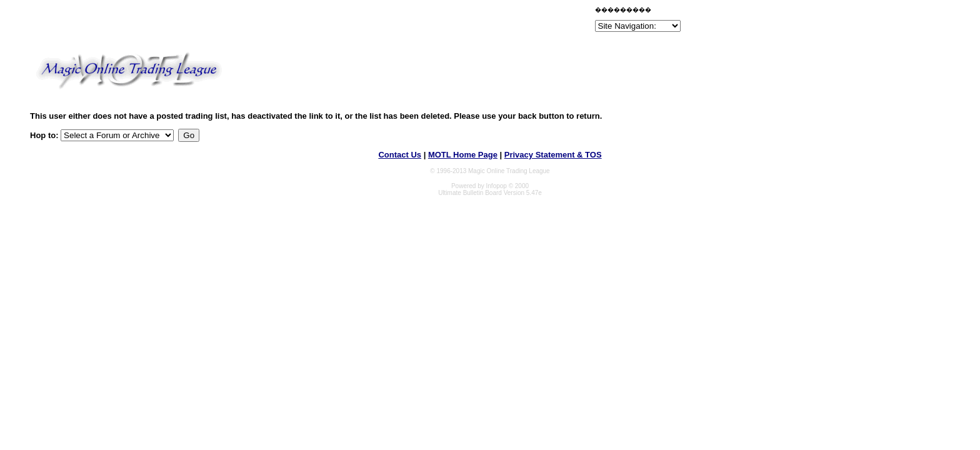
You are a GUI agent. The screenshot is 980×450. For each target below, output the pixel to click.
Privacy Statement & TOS (553, 155)
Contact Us (400, 155)
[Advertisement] (446, 21)
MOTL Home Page (463, 155)
